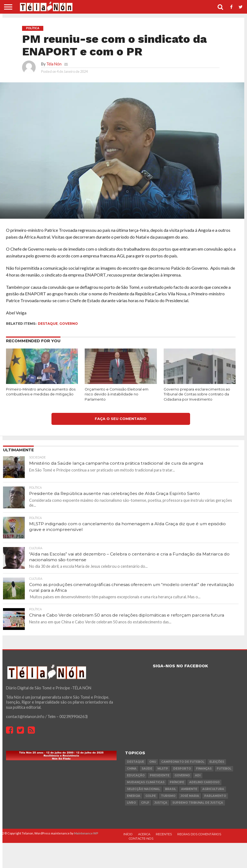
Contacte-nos (141, 839)
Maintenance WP (86, 834)
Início (128, 834)
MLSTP (163, 769)
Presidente (160, 776)
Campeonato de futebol (183, 762)
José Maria (190, 796)
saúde (147, 769)
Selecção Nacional (143, 789)
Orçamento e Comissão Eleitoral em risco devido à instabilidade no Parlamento (117, 394)
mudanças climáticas (146, 783)
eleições (217, 762)
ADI (198, 776)
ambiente (189, 789)
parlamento (215, 796)
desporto (182, 769)
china (132, 769)
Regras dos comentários (199, 834)
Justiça (161, 803)
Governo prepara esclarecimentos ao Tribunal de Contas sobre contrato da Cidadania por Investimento (197, 394)
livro (131, 803)
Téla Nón (54, 64)
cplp (145, 803)
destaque (48, 324)
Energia (134, 796)
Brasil (170, 789)
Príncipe (177, 783)
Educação (136, 776)
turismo (168, 796)
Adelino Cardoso (204, 783)
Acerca (144, 834)
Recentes (164, 834)
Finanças (204, 769)
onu (153, 762)
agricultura (213, 789)
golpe (151, 796)
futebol (224, 769)
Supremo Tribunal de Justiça (198, 803)
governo (69, 324)
